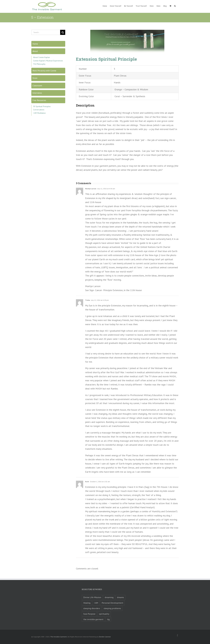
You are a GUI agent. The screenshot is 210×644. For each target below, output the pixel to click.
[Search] (63, 32)
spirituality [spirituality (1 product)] (104, 614)
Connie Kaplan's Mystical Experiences (48, 61)
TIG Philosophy (39, 64)
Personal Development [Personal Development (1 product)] (112, 603)
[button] (175, 6)
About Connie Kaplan (41, 57)
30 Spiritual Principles (42, 106)
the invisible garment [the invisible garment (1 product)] (93, 619)
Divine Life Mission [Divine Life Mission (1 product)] (92, 597)
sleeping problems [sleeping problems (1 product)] (112, 608)
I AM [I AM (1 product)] (96, 603)
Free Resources (39, 100)
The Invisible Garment (58, 637)
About (35, 51)
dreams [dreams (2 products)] (120, 597)
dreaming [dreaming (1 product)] (109, 597)
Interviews (37, 93)
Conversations (39, 110)
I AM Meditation (39, 113)
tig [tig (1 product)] (108, 619)
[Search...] (46, 32)
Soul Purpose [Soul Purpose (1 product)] (89, 614)
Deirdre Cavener (105, 637)
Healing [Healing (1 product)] (87, 603)
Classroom (37, 85)
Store (35, 78)
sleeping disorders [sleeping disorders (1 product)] (92, 608)
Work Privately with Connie (44, 71)
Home (35, 44)
